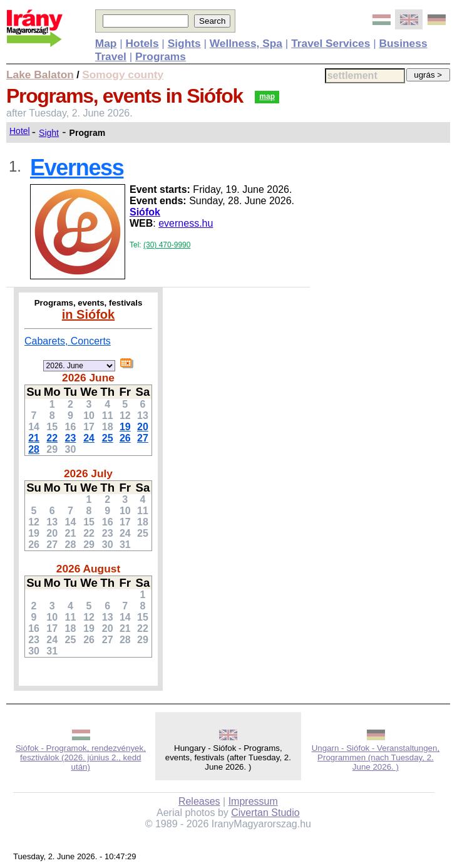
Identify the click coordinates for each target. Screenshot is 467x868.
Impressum (253, 801)
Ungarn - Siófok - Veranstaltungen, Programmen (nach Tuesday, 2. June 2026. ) (376, 757)
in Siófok (88, 314)
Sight (49, 133)
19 (125, 427)
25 (108, 438)
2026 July (88, 473)
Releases (199, 801)
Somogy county (123, 75)
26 (125, 438)
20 (143, 427)
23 (71, 438)
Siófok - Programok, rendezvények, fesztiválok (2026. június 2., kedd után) (81, 757)
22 (52, 438)
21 (34, 438)
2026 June (88, 378)
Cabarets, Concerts (68, 341)
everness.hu (186, 223)
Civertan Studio (265, 813)
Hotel (20, 131)
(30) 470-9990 (167, 245)
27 (143, 438)
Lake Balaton (40, 75)
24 (89, 438)
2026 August (88, 569)
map (267, 96)
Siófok (145, 212)
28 (34, 449)
